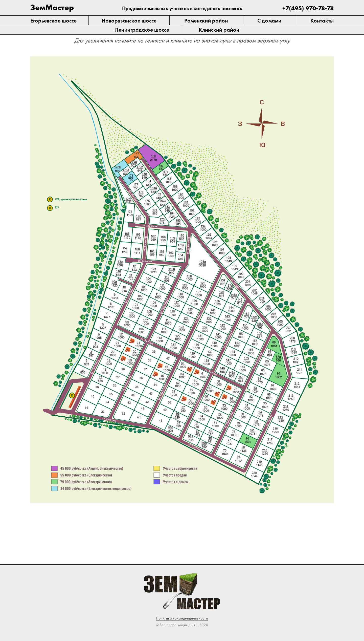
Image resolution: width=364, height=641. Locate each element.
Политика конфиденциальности (182, 618)
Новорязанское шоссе (129, 21)
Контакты (322, 21)
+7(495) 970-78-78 (308, 8)
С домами (269, 21)
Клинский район (219, 30)
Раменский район (206, 21)
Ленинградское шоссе (142, 30)
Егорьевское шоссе (53, 21)
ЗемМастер (52, 7)
